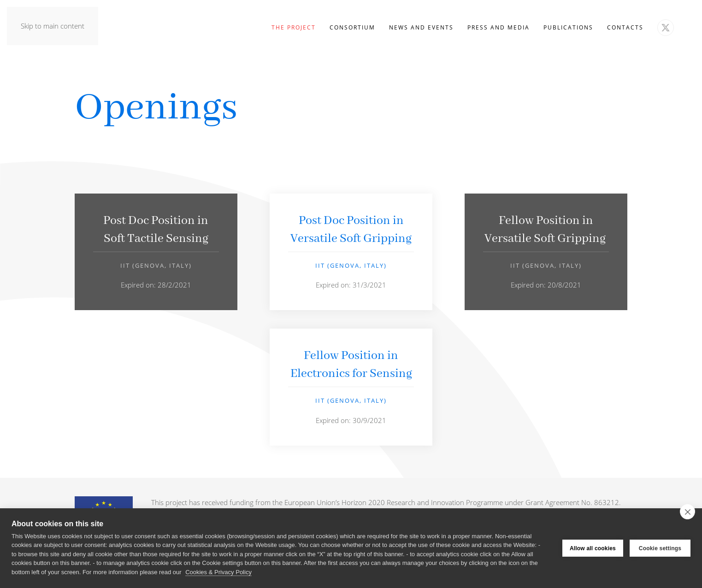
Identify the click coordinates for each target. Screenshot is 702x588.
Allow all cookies (593, 548)
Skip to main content (53, 26)
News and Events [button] (421, 27)
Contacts (625, 27)
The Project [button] (294, 27)
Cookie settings (660, 548)
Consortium (352, 27)
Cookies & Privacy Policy (218, 572)
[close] (687, 512)
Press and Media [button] (498, 27)
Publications (568, 27)
